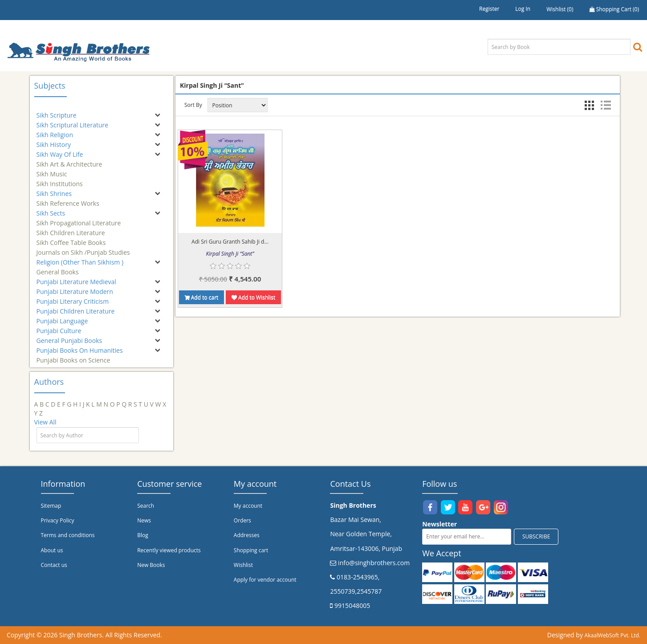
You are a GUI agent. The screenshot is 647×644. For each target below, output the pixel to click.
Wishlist (243, 565)
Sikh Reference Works (68, 199)
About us (52, 550)
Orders (242, 520)
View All (45, 422)
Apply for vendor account (265, 580)
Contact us (54, 565)
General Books (58, 268)
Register (489, 9)
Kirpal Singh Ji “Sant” (230, 254)
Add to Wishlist (253, 297)
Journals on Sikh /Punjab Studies (83, 248)
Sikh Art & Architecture (69, 160)
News (144, 520)
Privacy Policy (58, 520)
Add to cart (202, 297)
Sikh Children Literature (71, 229)
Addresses (247, 535)
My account (248, 506)
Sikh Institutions (60, 180)
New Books (151, 565)
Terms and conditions (68, 535)
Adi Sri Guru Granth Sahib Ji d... (230, 242)
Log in (523, 9)
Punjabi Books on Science (73, 356)
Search (146, 506)
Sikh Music (52, 170)
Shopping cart (251, 550)
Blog (143, 535)
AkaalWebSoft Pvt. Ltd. (612, 635)
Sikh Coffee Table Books (71, 238)
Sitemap (51, 506)
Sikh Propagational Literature (79, 219)
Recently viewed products (169, 550)
